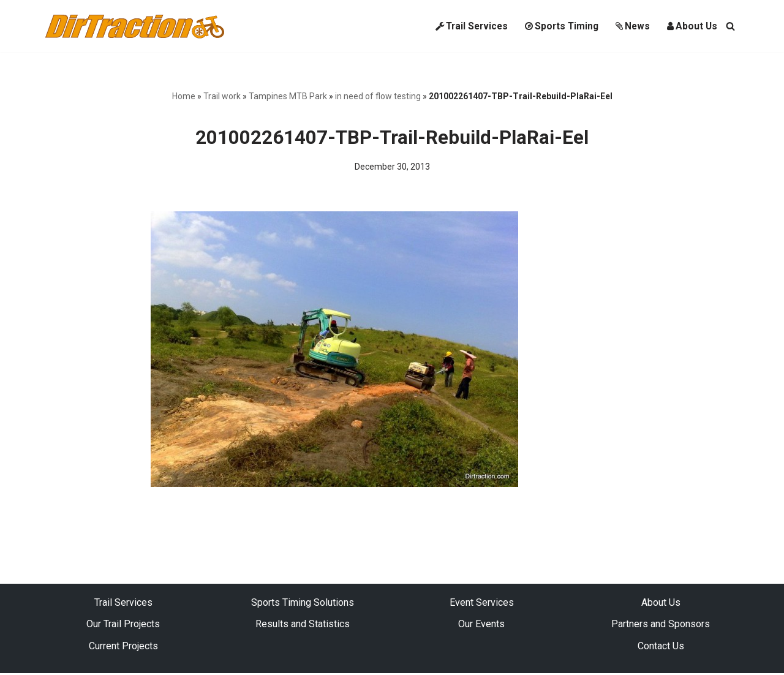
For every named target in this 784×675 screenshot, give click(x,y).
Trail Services (466, 26)
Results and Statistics (303, 626)
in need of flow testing (378, 96)
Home (184, 96)
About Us (692, 26)
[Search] (730, 26)
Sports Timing (559, 26)
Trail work (222, 96)
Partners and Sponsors (661, 626)
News (631, 26)
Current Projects (123, 647)
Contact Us (661, 647)
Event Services (482, 604)
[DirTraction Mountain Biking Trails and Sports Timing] (135, 26)
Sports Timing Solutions (303, 604)
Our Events (481, 626)
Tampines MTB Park (288, 96)
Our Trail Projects (123, 626)
